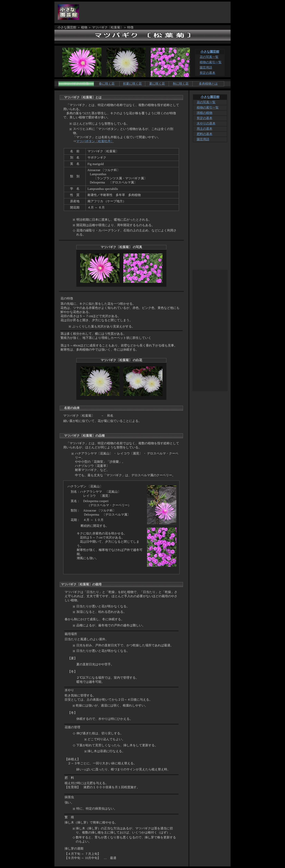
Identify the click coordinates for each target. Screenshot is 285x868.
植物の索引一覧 (211, 62)
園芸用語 (206, 68)
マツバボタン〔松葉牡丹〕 (95, 141)
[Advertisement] (157, 12)
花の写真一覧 (209, 57)
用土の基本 (205, 129)
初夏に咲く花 (132, 84)
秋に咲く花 (181, 84)
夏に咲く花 (157, 84)
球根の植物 (205, 113)
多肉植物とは (208, 84)
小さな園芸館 (210, 52)
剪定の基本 (207, 73)
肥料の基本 (205, 134)
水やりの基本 (206, 123)
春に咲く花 (107, 84)
